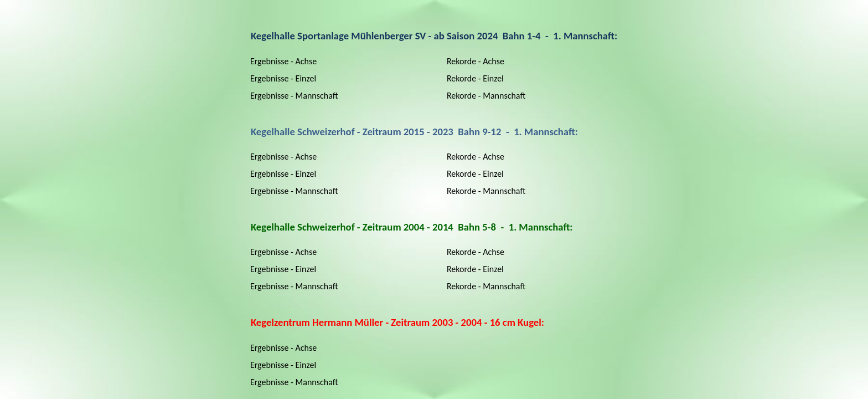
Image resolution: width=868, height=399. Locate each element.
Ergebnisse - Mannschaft (294, 96)
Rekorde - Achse (476, 61)
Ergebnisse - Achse (283, 61)
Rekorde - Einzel (475, 78)
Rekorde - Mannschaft (486, 96)
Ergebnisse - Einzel (283, 78)
